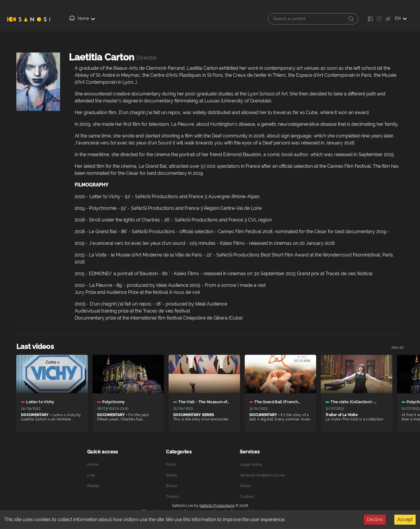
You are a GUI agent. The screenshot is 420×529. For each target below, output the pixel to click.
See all (398, 347)
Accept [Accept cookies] (405, 520)
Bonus (172, 486)
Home (73, 18)
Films (171, 464)
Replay (118, 18)
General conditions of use (262, 475)
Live (95, 19)
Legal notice (251, 464)
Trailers (173, 496)
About (142, 19)
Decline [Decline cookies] (375, 520)
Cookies (247, 496)
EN (401, 18)
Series (171, 475)
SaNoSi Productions (217, 506)
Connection (169, 19)
